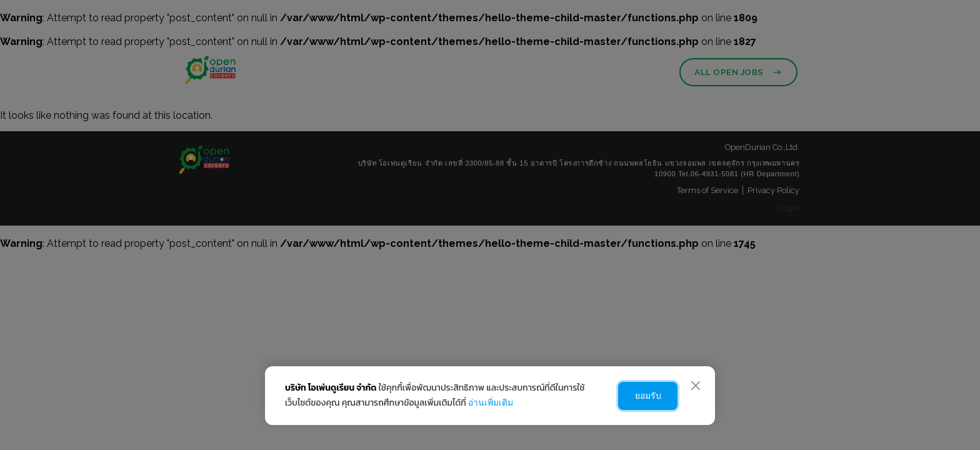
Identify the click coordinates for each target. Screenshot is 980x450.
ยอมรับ (644, 396)
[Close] (696, 386)
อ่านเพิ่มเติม (491, 402)
